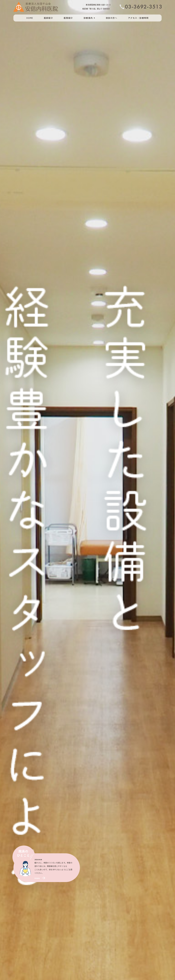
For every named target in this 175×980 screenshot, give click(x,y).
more (37, 878)
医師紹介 (48, 18)
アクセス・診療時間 (138, 18)
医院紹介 (68, 18)
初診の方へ (111, 18)
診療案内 (88, 18)
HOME (30, 18)
